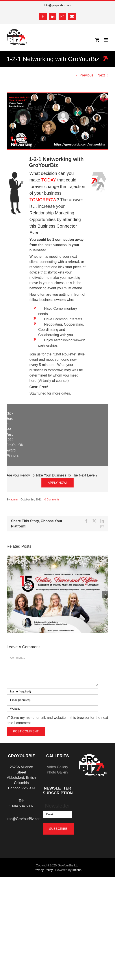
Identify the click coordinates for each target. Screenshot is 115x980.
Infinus (77, 870)
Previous (86, 75)
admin (14, 500)
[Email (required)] (52, 700)
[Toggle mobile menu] (106, 40)
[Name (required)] (52, 691)
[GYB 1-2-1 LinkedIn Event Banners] (57, 121)
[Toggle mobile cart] (97, 40)
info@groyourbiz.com (57, 5)
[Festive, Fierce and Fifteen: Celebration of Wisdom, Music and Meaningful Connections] (57, 557)
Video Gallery (57, 767)
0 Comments (52, 500)
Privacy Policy (43, 870)
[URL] (52, 709)
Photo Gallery (57, 772)
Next (101, 75)
